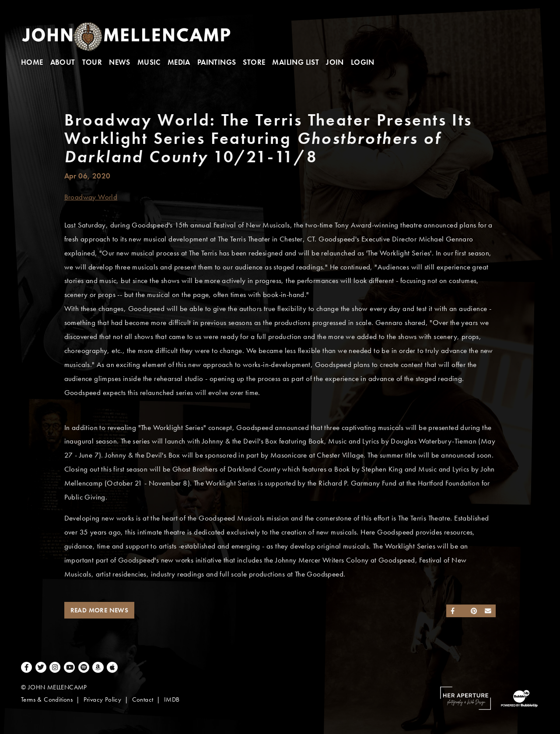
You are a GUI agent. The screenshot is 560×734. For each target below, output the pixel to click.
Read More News (100, 610)
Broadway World (91, 197)
